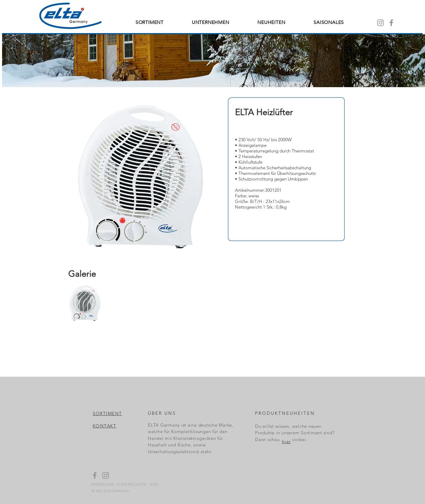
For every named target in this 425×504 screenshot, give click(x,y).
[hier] (287, 441)
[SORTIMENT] (108, 413)
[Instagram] (380, 23)
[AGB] (154, 484)
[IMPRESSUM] (103, 484)
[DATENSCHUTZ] (132, 484)
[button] (85, 303)
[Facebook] (391, 23)
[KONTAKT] (105, 426)
